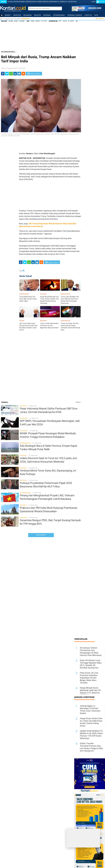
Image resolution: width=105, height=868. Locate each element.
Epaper (3, 2)
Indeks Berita (41, 535)
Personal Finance (75, 15)
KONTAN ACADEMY (19, 2)
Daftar (102, 2)
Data (96, 15)
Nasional (47, 15)
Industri (37, 15)
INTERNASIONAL (8, 52)
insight (8, 15)
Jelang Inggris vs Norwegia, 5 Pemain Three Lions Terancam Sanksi (90, 710)
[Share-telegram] (19, 74)
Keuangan (27, 15)
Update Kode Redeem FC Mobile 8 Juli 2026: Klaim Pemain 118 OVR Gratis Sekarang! (91, 735)
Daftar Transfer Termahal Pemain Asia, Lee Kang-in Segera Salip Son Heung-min (91, 747)
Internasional (59, 15)
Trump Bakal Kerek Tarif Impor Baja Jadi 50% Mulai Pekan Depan (28, 299)
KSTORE (10, 2)
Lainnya (100, 19)
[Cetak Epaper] (86, 11)
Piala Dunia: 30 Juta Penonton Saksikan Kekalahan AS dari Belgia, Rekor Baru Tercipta (89, 678)
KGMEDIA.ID (64, 2)
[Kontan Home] (2, 15)
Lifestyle (88, 15)
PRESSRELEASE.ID (31, 2)
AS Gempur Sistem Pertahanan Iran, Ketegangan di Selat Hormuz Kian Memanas (91, 651)
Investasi (17, 15)
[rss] (23, 74)
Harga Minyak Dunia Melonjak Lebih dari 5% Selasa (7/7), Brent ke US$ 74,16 (90, 691)
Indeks (78, 402)
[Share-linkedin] (15, 74)
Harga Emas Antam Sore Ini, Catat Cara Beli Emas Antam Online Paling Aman (91, 722)
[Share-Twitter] (7, 74)
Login (93, 2)
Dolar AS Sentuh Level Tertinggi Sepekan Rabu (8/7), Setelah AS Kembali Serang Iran (91, 664)
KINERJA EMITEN (43, 2)
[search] (44, 8)
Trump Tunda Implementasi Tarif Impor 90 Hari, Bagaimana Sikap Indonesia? (49, 326)
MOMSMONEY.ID (54, 2)
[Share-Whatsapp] (11, 74)
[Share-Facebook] (3, 74)
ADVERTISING (72, 2)
